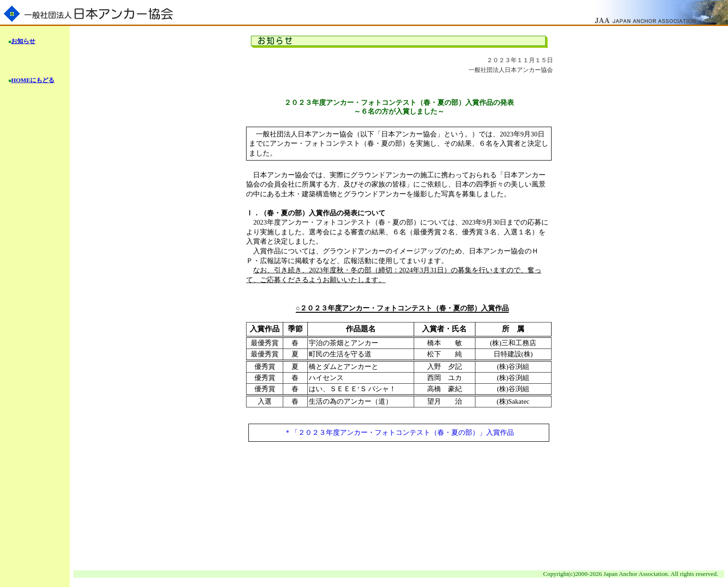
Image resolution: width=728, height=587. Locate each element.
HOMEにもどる (33, 80)
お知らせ (23, 41)
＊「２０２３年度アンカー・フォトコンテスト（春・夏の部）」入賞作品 (399, 432)
